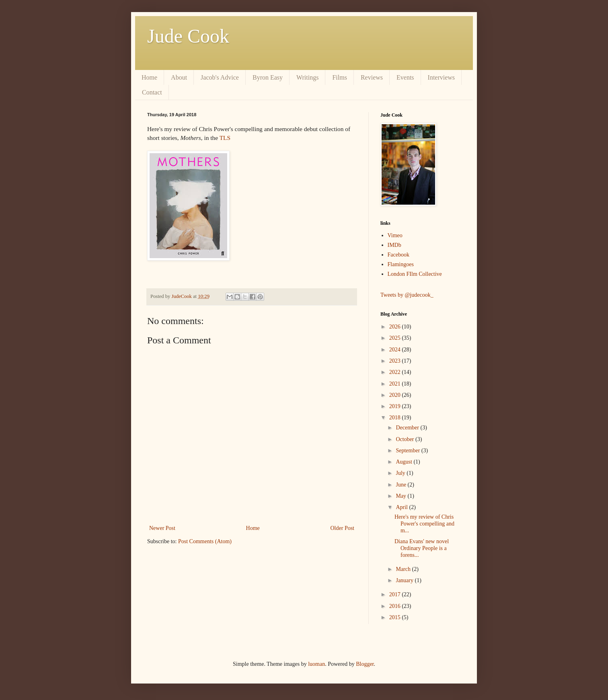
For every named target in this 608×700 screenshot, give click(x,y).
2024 (396, 350)
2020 (396, 395)
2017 (396, 594)
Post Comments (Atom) (205, 541)
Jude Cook (188, 36)
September (408, 451)
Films (339, 77)
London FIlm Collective (415, 274)
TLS (225, 138)
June (402, 485)
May (402, 496)
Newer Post (162, 528)
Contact (152, 92)
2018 (396, 418)
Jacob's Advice (220, 77)
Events (405, 77)
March (404, 569)
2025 (396, 338)
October (406, 439)
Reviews (372, 77)
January (405, 580)
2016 (396, 606)
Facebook (398, 255)
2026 (396, 327)
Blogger (365, 664)
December (408, 428)
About (179, 77)
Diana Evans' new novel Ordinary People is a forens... (422, 548)
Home (149, 77)
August (405, 462)
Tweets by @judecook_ (407, 295)
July (401, 473)
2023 (396, 361)
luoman (316, 664)
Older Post (343, 528)
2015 (396, 617)
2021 (396, 384)
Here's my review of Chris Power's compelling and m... (424, 524)
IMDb (394, 245)
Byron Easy (268, 77)
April (402, 507)
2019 (396, 406)
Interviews (442, 77)
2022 (396, 372)
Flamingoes (401, 264)
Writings (307, 77)
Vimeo (395, 235)
